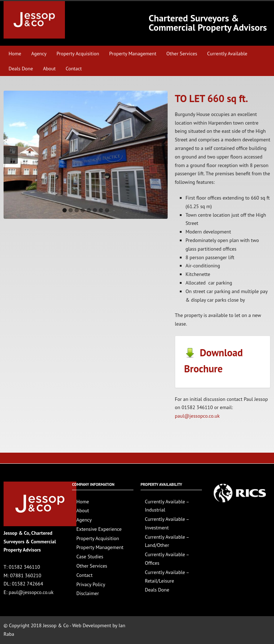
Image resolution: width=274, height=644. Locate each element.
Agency (39, 54)
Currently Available (227, 54)
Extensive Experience (99, 529)
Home (15, 54)
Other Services (182, 54)
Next (161, 155)
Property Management (133, 54)
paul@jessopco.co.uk (197, 416)
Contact (74, 69)
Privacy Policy (91, 584)
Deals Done (21, 69)
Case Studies (90, 557)
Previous (11, 155)
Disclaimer (88, 593)
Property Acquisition (78, 54)
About (49, 69)
